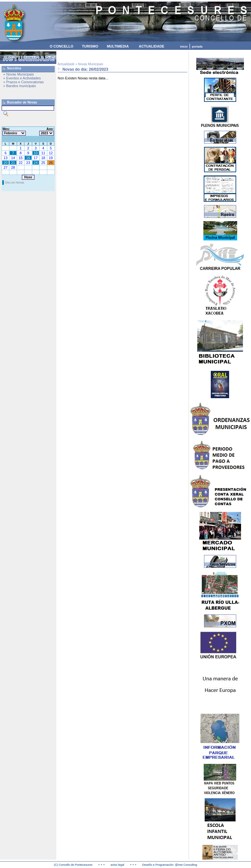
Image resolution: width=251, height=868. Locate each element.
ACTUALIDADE (151, 46)
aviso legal (117, 865)
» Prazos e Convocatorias (23, 82)
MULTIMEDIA (118, 46)
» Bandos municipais (20, 86)
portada (197, 47)
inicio (184, 47)
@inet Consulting (186, 865)
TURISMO (90, 46)
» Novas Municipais (19, 74)
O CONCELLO (61, 46)
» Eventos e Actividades (22, 78)
